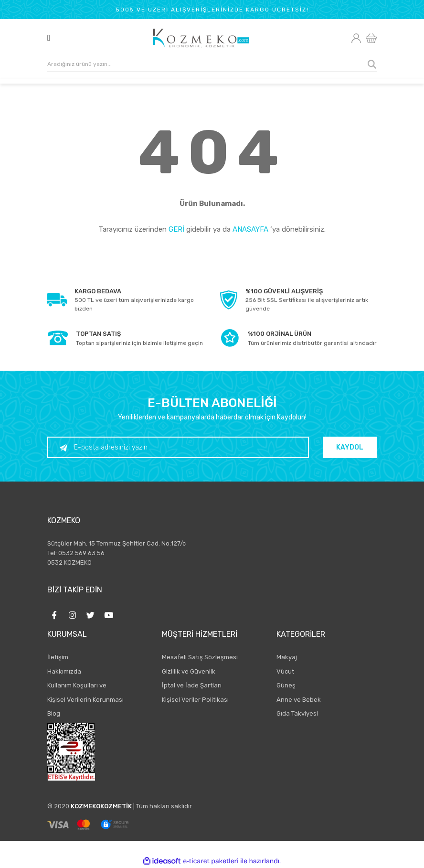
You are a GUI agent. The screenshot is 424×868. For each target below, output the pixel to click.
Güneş (286, 685)
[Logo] (201, 38)
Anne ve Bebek (299, 700)
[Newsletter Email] (180, 447)
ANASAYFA (250, 229)
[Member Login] (356, 38)
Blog (54, 713)
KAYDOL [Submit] (352, 447)
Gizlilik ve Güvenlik (189, 671)
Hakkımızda (64, 671)
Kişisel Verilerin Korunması (85, 700)
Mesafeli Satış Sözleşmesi (200, 657)
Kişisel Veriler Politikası (195, 700)
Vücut (285, 671)
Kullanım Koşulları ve (77, 685)
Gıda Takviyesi (297, 713)
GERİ (176, 229)
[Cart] (371, 38)
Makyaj (287, 657)
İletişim (58, 657)
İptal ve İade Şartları (192, 685)
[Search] (212, 64)
